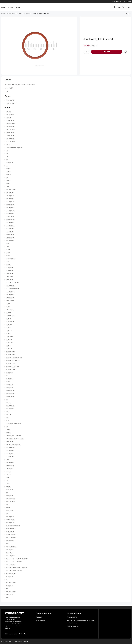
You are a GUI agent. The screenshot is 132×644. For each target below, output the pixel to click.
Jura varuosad (27, 14)
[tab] (8, 80)
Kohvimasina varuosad (14, 14)
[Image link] (14, 613)
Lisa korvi (107, 52)
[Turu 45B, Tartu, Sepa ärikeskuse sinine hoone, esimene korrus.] (115, 623)
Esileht (3, 14)
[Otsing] (117, 7)
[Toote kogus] (87, 52)
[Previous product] (127, 14)
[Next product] (130, 14)
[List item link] (50, 617)
